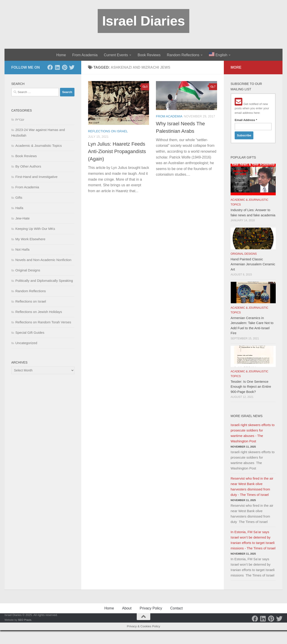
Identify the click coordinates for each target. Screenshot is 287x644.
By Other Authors (28, 166)
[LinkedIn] (57, 67)
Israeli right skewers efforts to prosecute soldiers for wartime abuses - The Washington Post (253, 433)
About (127, 608)
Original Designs (28, 270)
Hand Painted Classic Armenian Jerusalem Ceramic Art (253, 264)
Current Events (116, 55)
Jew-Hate (22, 218)
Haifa (19, 208)
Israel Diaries (144, 21)
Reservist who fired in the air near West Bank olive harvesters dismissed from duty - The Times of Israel (252, 486)
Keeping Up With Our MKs (35, 229)
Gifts (19, 197)
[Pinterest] (65, 67)
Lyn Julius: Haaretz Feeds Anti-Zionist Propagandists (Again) (117, 151)
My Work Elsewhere (30, 239)
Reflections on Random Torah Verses (43, 322)
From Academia (85, 55)
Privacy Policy (151, 608)
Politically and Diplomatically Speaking (44, 281)
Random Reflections (183, 55)
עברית (20, 119)
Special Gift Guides (30, 332)
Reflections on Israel (108, 131)
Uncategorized (26, 343)
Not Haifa (22, 249)
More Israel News (247, 416)
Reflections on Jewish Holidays (39, 312)
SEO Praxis (25, 620)
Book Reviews (149, 55)
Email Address (246, 120)
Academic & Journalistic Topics (39, 146)
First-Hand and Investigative (36, 177)
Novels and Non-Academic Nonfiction (43, 260)
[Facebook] (50, 67)
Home (61, 55)
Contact (176, 608)
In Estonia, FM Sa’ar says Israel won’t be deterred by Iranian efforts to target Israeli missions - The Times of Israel (253, 540)
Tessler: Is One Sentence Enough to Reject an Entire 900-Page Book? (251, 387)
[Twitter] (72, 67)
